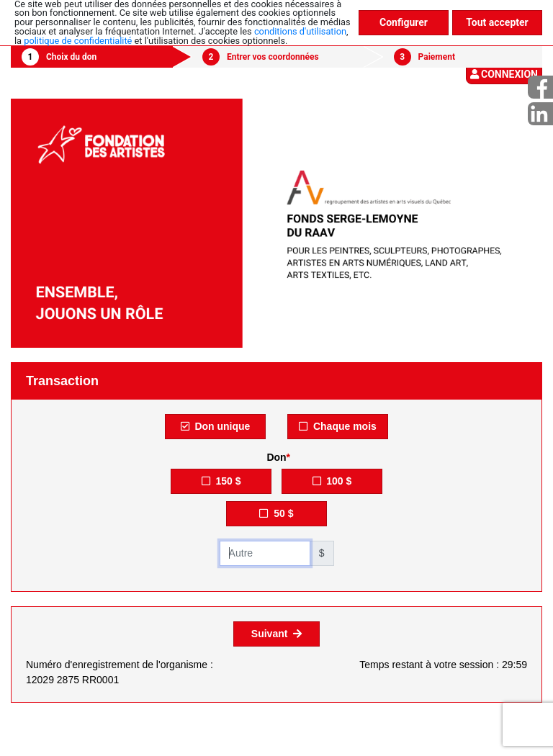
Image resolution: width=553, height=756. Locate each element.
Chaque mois (338, 426)
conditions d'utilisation (300, 31)
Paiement (437, 57)
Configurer (404, 22)
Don (276, 457)
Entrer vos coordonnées (273, 57)
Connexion (504, 74)
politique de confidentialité (78, 41)
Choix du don (71, 57)
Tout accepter (497, 22)
